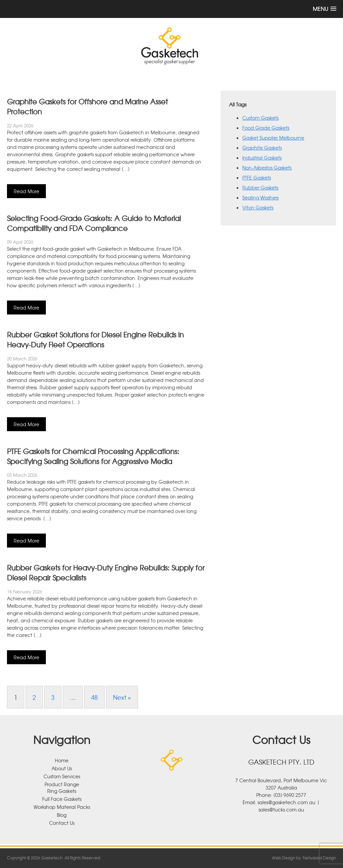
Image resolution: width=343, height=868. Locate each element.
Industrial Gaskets (262, 158)
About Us (62, 768)
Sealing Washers (260, 197)
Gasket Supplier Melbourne (273, 138)
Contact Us (62, 823)
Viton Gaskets (258, 207)
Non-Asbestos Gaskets (267, 168)
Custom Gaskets (260, 118)
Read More (26, 191)
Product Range (62, 784)
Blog (62, 815)
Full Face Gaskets (62, 799)
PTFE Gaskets (257, 178)
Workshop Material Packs (62, 807)
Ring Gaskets (62, 791)
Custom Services (62, 776)
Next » (122, 697)
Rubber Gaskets (260, 187)
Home (62, 760)
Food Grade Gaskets (266, 128)
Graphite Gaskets (262, 148)
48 (94, 697)
